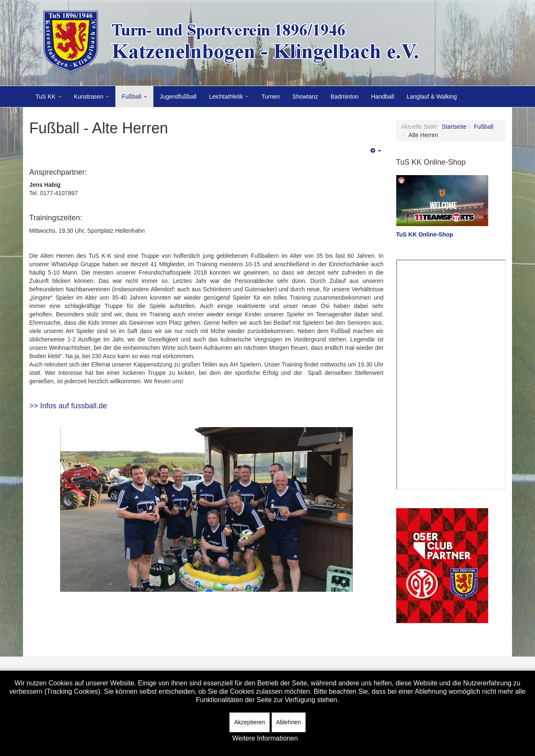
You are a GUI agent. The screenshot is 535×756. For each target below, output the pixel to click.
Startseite (454, 127)
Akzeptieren (250, 722)
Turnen (270, 97)
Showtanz (305, 97)
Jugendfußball (178, 97)
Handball (383, 97)
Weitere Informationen (265, 738)
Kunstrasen (92, 97)
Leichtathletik (229, 97)
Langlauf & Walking (432, 97)
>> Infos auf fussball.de (68, 406)
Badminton (345, 97)
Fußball (134, 97)
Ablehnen (289, 722)
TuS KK (48, 97)
